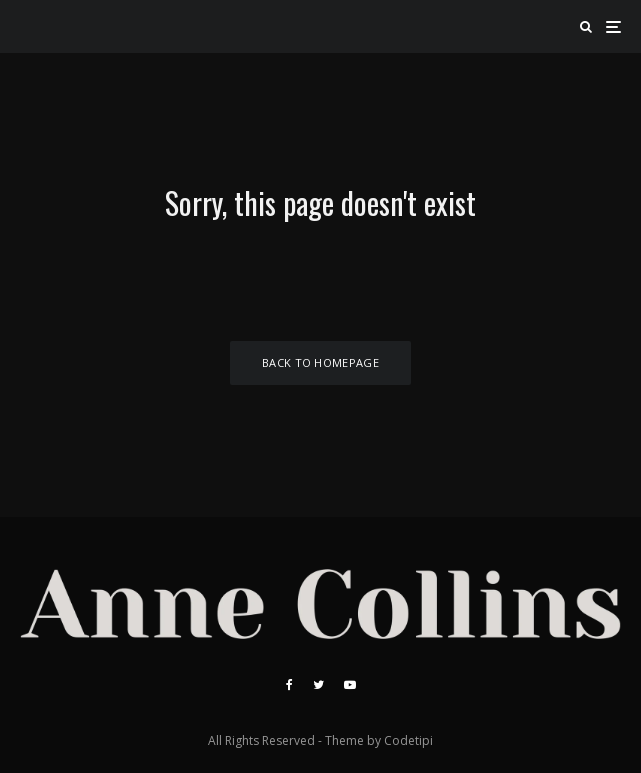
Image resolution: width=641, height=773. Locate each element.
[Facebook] (289, 685)
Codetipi (408, 740)
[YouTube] (350, 685)
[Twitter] (318, 685)
